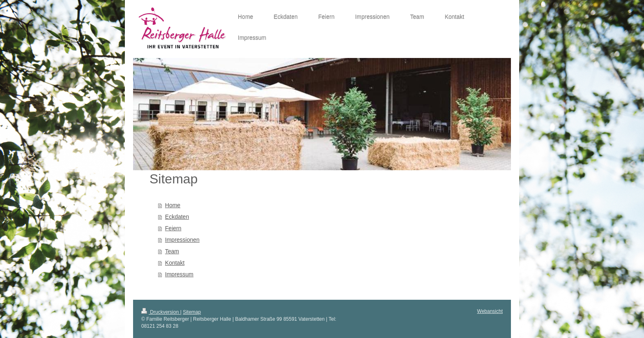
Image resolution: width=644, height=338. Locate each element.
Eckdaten (177, 217)
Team (172, 251)
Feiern (173, 228)
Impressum (179, 274)
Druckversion (161, 312)
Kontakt (175, 263)
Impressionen (182, 240)
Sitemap (192, 312)
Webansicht (490, 311)
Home (173, 205)
